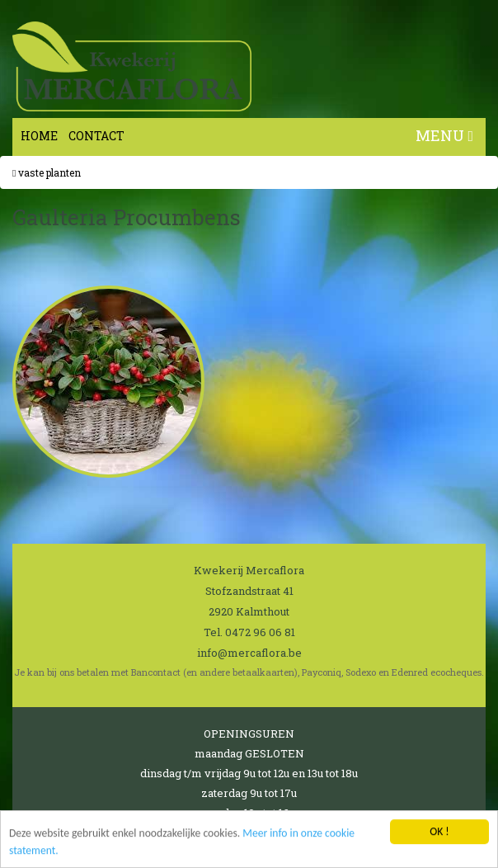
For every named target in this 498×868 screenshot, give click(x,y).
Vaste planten (47, 172)
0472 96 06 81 (260, 632)
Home (39, 136)
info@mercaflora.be (249, 653)
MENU (444, 135)
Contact (96, 136)
